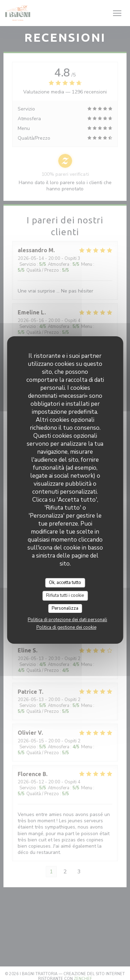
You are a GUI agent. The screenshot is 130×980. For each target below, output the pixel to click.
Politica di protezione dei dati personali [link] (67, 620)
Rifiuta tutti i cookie (65, 595)
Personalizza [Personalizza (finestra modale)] (65, 608)
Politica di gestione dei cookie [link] (66, 627)
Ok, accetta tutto (65, 583)
